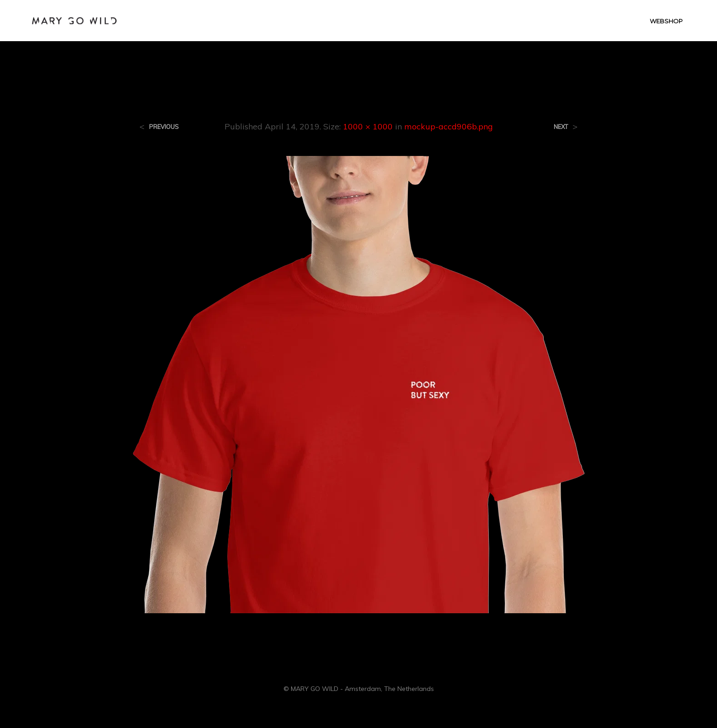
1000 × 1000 (368, 126)
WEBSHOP (666, 21)
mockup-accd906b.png (449, 126)
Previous (164, 127)
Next (561, 127)
